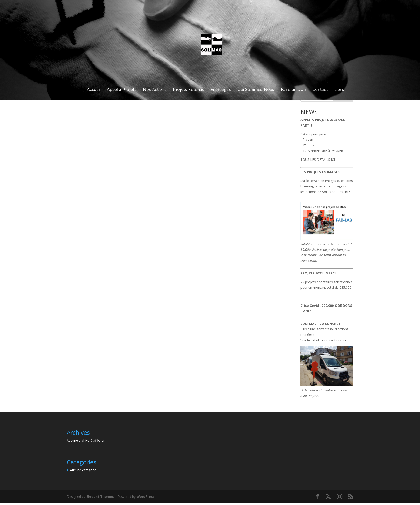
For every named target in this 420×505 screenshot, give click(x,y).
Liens (339, 90)
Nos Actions (155, 90)
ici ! (347, 192)
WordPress (146, 497)
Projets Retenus (188, 90)
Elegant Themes (100, 497)
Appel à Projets (122, 90)
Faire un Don (293, 90)
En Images (221, 90)
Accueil (94, 90)
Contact (320, 90)
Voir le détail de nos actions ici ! (324, 340)
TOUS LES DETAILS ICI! (318, 159)
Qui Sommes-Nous (256, 90)
